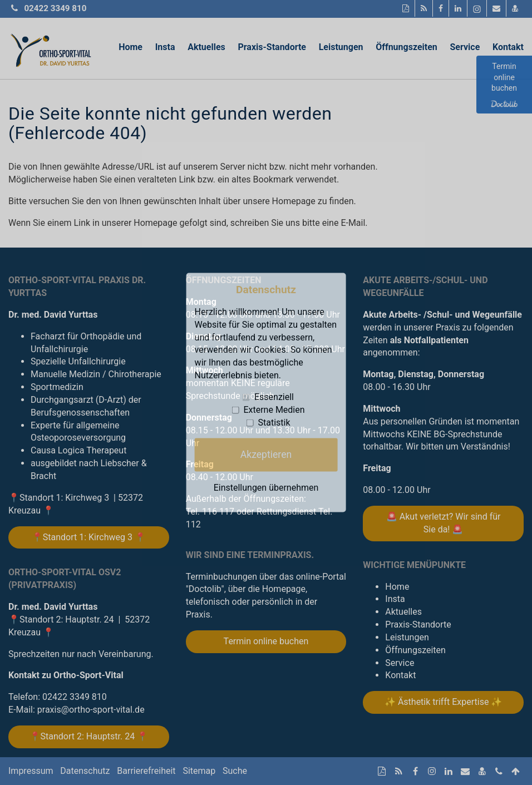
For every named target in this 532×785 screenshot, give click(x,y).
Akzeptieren (266, 455)
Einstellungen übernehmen (266, 487)
